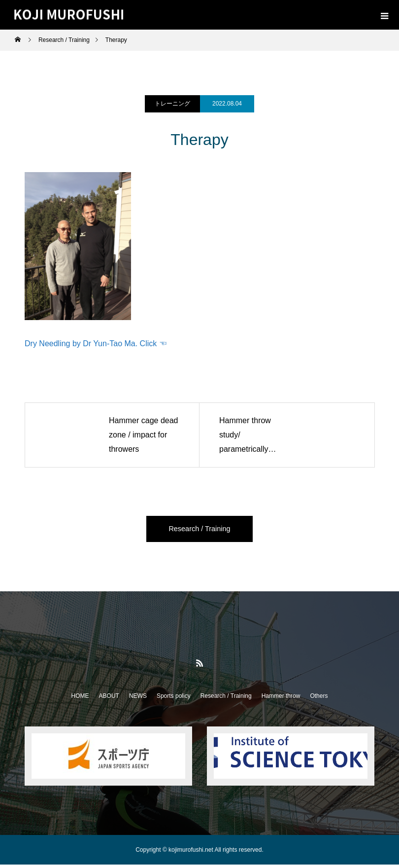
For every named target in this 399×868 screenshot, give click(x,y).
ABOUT (109, 699)
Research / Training (200, 530)
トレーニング (172, 104)
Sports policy (174, 699)
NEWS (138, 699)
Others (319, 699)
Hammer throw (281, 699)
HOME (80, 699)
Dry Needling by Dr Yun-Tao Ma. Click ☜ (96, 344)
